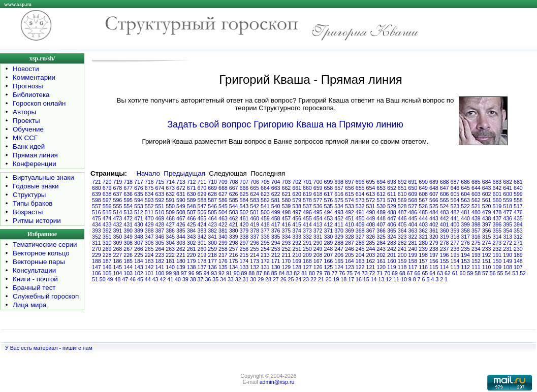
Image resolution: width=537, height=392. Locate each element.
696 (360, 182)
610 (402, 194)
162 (371, 261)
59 (470, 273)
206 (339, 255)
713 (181, 182)
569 (402, 200)
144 (128, 267)
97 (184, 273)
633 (160, 194)
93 (214, 273)
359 (455, 231)
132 (255, 267)
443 (434, 218)
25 (291, 279)
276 (465, 243)
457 (287, 218)
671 (192, 188)
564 (455, 200)
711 (202, 182)
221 (181, 255)
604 (465, 194)
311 (97, 243)
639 (97, 194)
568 (413, 200)
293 (287, 243)
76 (342, 273)
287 (350, 243)
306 (149, 243)
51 (95, 279)
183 (149, 261)
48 (117, 279)
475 (97, 218)
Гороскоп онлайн (39, 103)
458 (276, 218)
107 (518, 267)
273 (497, 243)
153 (465, 261)
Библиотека (31, 95)
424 (202, 224)
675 (149, 188)
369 (350, 231)
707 (244, 182)
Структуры (29, 195)
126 (318, 267)
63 (440, 273)
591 (170, 200)
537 (307, 206)
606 (445, 194)
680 (97, 188)
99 (169, 273)
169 (297, 261)
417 (276, 224)
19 (336, 279)
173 (255, 261)
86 (267, 273)
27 (276, 279)
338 (244, 237)
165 (339, 261)
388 (149, 231)
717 (139, 182)
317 (465, 237)
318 (455, 237)
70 (387, 273)
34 (223, 279)
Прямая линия (35, 155)
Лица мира (29, 305)
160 (392, 261)
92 (222, 273)
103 (128, 273)
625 (244, 194)
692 (402, 182)
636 (128, 194)
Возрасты (28, 212)
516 (97, 212)
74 (357, 273)
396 (497, 224)
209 (307, 255)
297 (244, 243)
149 (508, 261)
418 (265, 224)
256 (244, 249)
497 (297, 212)
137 (202, 267)
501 (255, 212)
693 (392, 182)
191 (497, 255)
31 (246, 279)
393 (97, 231)
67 (410, 273)
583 (255, 200)
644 (476, 188)
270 (97, 249)
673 (170, 188)
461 (244, 218)
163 (360, 261)
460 (255, 218)
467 (181, 218)
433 (107, 224)
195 (455, 255)
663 (276, 188)
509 (170, 212)
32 (238, 279)
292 (297, 243)
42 (163, 279)
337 (255, 237)
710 (212, 182)
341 (212, 237)
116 (423, 267)
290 (318, 243)
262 (181, 249)
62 (448, 273)
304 (170, 243)
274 (487, 243)
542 (255, 206)
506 (202, 212)
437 (497, 218)
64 (432, 273)
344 (181, 237)
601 (497, 194)
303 (181, 243)
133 (244, 267)
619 (307, 194)
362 (423, 231)
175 (234, 261)
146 (107, 267)
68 (402, 273)
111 (476, 267)
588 (202, 200)
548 (192, 206)
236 (455, 249)
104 (118, 273)
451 (350, 218)
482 (455, 212)
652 (392, 188)
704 (276, 182)
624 (255, 194)
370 (339, 231)
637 (118, 194)
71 (380, 273)
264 (160, 249)
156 (434, 261)
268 (118, 249)
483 (445, 212)
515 (107, 212)
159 (402, 261)
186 (118, 261)
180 (181, 261)
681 (518, 182)
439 (476, 218)
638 (107, 194)
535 (329, 206)
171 (276, 261)
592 (160, 200)
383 (202, 231)
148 (518, 261)
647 (445, 188)
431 (128, 224)
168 (307, 261)
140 (170, 267)
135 (223, 267)
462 (234, 218)
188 (97, 261)
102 (139, 273)
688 (445, 182)
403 (423, 224)
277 (455, 243)
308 (128, 243)
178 (202, 261)
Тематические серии (45, 244)
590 (181, 200)
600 (508, 194)
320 (434, 237)
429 (149, 224)
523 (455, 206)
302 (192, 243)
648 (434, 188)
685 (476, 182)
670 (202, 188)
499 (276, 212)
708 (234, 182)
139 (181, 267)
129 (287, 267)
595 (128, 200)
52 (523, 273)
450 (360, 218)
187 (107, 261)
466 (192, 218)
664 (265, 188)
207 (329, 255)
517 (518, 206)
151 (487, 261)
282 (402, 243)
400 (455, 224)
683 (497, 182)
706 (255, 182)
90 (237, 273)
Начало (148, 173)
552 (149, 206)
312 (518, 237)
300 (212, 243)
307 (139, 243)
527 (413, 206)
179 (192, 261)
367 (371, 231)
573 (360, 200)
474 (107, 218)
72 (372, 273)
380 (234, 231)
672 (181, 188)
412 (329, 224)
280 (423, 243)
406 (392, 224)
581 (276, 200)
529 (392, 206)
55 (500, 273)
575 (339, 200)
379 (244, 231)
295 (265, 243)
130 (276, 267)
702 (297, 182)
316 (476, 237)
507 (192, 212)
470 (149, 218)
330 (329, 237)
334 (287, 237)
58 (478, 273)
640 (518, 188)
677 (128, 188)
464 (212, 218)
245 (360, 249)
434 (97, 224)
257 (234, 249)
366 (381, 231)
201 (392, 255)
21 (321, 279)
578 (307, 200)
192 (487, 255)
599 (518, 194)
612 (381, 194)
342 (202, 237)
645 (465, 188)
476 (518, 212)
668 (223, 188)
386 (170, 231)
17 (351, 279)
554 (128, 206)
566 (434, 200)
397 (487, 224)
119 (392, 267)
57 (485, 273)
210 (297, 255)
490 (371, 212)
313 (508, 237)
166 (329, 261)
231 (508, 249)
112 (465, 267)
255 (255, 249)
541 (265, 206)
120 (381, 267)
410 (350, 224)
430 (139, 224)
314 (497, 237)
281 (413, 243)
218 (212, 255)
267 (128, 249)
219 (202, 255)
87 (259, 273)
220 (192, 255)
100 (160, 273)
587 (212, 200)
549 (181, 206)
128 (297, 267)
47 (125, 279)
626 (234, 194)
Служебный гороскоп (46, 296)
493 (339, 212)
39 (185, 279)
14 (374, 279)
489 (381, 212)
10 (404, 279)
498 (287, 212)
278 (445, 243)
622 (276, 194)
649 (423, 188)
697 (350, 182)
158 (413, 261)
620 (297, 194)
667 (234, 188)
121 (371, 267)
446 (402, 218)
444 (423, 218)
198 (423, 255)
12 (389, 279)
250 (307, 249)
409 (360, 224)
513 (128, 212)
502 (244, 212)
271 (518, 243)
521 (476, 206)
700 (318, 182)
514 (118, 212)
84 (282, 273)
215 (244, 255)
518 (508, 206)
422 (223, 224)
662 (287, 188)
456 (297, 218)
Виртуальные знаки (43, 177)
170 (287, 261)
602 (487, 194)
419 (255, 224)
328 (350, 237)
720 (107, 182)
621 (287, 194)
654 (371, 188)
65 (425, 273)
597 (107, 200)
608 (423, 194)
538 (297, 206)
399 (465, 224)
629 (202, 194)
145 (118, 267)
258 (223, 249)
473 (118, 218)
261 (192, 249)
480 (476, 212)
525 (434, 206)
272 (508, 243)
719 (118, 182)
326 (371, 237)
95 (199, 273)
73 (365, 273)
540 (276, 206)
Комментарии (34, 77)
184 (139, 261)
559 (508, 200)
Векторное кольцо (41, 253)
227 (118, 255)
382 (212, 231)
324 (392, 237)
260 (202, 249)
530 (381, 206)
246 (350, 249)
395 (508, 224)
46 (133, 279)
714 (170, 182)
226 (128, 255)
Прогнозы (28, 86)
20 (329, 279)
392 (107, 231)
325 (381, 237)
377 (265, 231)
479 (487, 212)
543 (244, 206)
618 (318, 194)
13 (381, 279)
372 (318, 231)
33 (231, 279)
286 (360, 243)
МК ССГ (25, 138)
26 (283, 279)
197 (434, 255)
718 (128, 182)
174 (244, 261)
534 (339, 206)
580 (287, 200)
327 (360, 237)
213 (265, 255)
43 (155, 279)
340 (223, 237)
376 (276, 231)
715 (160, 182)
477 (508, 212)
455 (307, 218)
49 (110, 279)
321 (423, 237)
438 (487, 218)
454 (318, 218)
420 (244, 224)
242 (392, 249)
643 (487, 188)
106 (97, 273)
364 (402, 231)
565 (445, 200)
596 (118, 200)
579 (297, 200)
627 (223, 194)
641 (508, 188)
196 (445, 255)
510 (160, 212)
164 (350, 261)
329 (339, 237)
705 (265, 182)
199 (413, 255)
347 (149, 237)
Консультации (34, 270)
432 (118, 224)
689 (434, 182)
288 (339, 243)
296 (255, 243)
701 (307, 182)
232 (497, 249)
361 (434, 231)
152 (476, 261)
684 (487, 182)
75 (350, 273)
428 (160, 224)
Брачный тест (34, 288)
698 (339, 182)
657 (339, 188)
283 (392, 243)
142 (149, 267)
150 (497, 261)
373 (307, 231)
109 (497, 267)
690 (423, 182)
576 (329, 200)
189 (518, 255)
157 (423, 261)
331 (318, 237)
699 (329, 182)
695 (371, 182)
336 (265, 237)
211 (287, 255)
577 (318, 200)
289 (329, 243)
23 (306, 279)
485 (423, 212)
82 (297, 273)
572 (371, 200)
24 (298, 279)
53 (515, 273)
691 (413, 182)
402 (434, 224)
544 (234, 206)
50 (103, 279)
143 (139, 267)
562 (476, 200)
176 (223, 261)
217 (223, 255)
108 (508, 267)
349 (128, 237)
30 (253, 279)
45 (140, 279)
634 (149, 194)
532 (360, 206)
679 (107, 188)
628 (212, 194)
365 (392, 231)
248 (329, 249)
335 (276, 237)
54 (508, 273)
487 (402, 212)
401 (445, 224)
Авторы (24, 112)
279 (434, 243)
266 (139, 249)
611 (392, 194)
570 (392, 200)
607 (434, 194)
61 (455, 273)
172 (265, 261)
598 (97, 200)
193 (476, 255)
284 (381, 243)
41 (170, 279)
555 (118, 206)
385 (181, 231)
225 (139, 255)
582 (265, 200)
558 (518, 200)
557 (97, 206)
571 (381, 200)
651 (402, 188)
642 (497, 188)
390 (128, 231)
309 (118, 243)
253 (276, 249)
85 (274, 273)
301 (202, 243)
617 (329, 194)
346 (160, 237)
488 (392, 212)
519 (497, 206)
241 (402, 249)
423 (212, 224)
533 (350, 206)
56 (493, 273)
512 (139, 212)
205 (350, 255)
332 (307, 237)
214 (255, 255)
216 (234, 255)
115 (434, 267)
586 (223, 200)
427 (170, 224)
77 (334, 273)
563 (465, 200)
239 (423, 249)
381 (223, 231)
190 (508, 255)
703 (287, 182)
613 (371, 194)
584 (244, 200)
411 (339, 224)
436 (508, 218)
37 (201, 279)
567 (423, 200)
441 (455, 218)
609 (413, 194)
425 (192, 224)
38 (193, 279)
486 (413, 212)
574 (350, 200)
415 (297, 224)
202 (381, 255)
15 (366, 279)
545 (223, 206)
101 (149, 273)
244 (371, 249)
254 (265, 249)
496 (307, 212)
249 (318, 249)
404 (413, 224)
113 (455, 267)
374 (297, 231)
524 (445, 206)
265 (149, 249)
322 (413, 237)
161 (381, 261)
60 (463, 273)
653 (381, 188)
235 (465, 249)
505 (212, 212)
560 (497, 200)
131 (265, 267)
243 (381, 249)
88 (251, 273)
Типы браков (33, 203)
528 (402, 206)
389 (139, 231)
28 (268, 279)
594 (139, 200)
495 (318, 212)
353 (518, 231)
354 (508, 231)
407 (381, 224)
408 (371, 224)
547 (202, 206)
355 (497, 231)
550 (170, 206)
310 (107, 243)
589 (192, 200)
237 (445, 249)
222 (170, 255)
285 (371, 243)
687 (455, 182)
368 (360, 231)
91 (229, 273)
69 (395, 273)
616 (339, 194)
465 (202, 218)
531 (371, 206)
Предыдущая (184, 173)
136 (212, 267)
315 (487, 237)
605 (455, 194)
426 (181, 224)
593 (149, 200)
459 (265, 218)
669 (212, 188)
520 (487, 206)
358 (465, 231)
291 (307, 243)
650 (413, 188)
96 (192, 273)
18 (343, 279)
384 (192, 231)
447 (392, 218)
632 (170, 194)
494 (329, 212)
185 (128, 261)
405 (402, 224)
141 (160, 267)
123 (350, 267)
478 (497, 212)
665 (255, 188)
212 (276, 255)
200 (402, 255)
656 (350, 188)
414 (307, 224)
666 (244, 188)
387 (160, 231)
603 (476, 194)
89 (244, 273)
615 (350, 194)
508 (181, 212)
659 (318, 188)
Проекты (26, 121)
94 (206, 273)
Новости (26, 69)
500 (265, 212)
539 (287, 206)
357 (476, 231)
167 (318, 261)
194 (465, 255)
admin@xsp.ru (277, 382)
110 (487, 267)
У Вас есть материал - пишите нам (49, 348)
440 (465, 218)
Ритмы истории (37, 221)
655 (360, 188)
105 (107, 273)
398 (476, 224)
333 (297, 237)
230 (518, 249)
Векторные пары (39, 262)
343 (192, 237)
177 (212, 261)
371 (329, 231)
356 (487, 231)
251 (297, 249)
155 (445, 261)
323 (402, 237)
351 (107, 237)
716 (149, 182)
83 (290, 273)
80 (312, 273)
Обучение (28, 129)
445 (413, 218)
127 (307, 267)
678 (118, 188)
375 (287, 231)
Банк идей (29, 146)
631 (181, 194)
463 (223, 218)
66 (418, 273)
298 (234, 243)
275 (476, 243)
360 (445, 231)
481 (465, 212)
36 (208, 279)
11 (396, 279)
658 (329, 188)
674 (160, 188)
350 (118, 237)
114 (445, 267)
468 (170, 218)
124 (339, 267)
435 (518, 218)
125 (329, 267)
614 (360, 194)
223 (160, 255)
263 (170, 249)
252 (287, 249)
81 (304, 273)
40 (178, 279)
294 (276, 243)
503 (234, 212)
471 (139, 218)
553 (139, 206)
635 (139, 194)
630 (192, 194)
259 (212, 249)
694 (381, 182)
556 (107, 206)
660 (307, 188)
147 (97, 267)
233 (487, 249)
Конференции (35, 164)
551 (160, 206)
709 (223, 182)
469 (160, 218)
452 (339, 218)
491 (360, 212)
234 (476, 249)
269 (107, 249)
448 (381, 218)
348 (139, 237)
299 (223, 243)
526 (423, 206)
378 (255, 231)
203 (371, 255)
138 (192, 267)
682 (508, 182)
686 (465, 182)
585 (234, 200)
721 (97, 182)
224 (149, 255)
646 (455, 188)
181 (170, 261)
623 (265, 194)
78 (327, 273)
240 (413, 249)
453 (329, 218)
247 (339, 249)
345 (170, 237)
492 (350, 212)
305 (160, 243)
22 (313, 279)
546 (212, 206)
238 (434, 249)
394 (518, 224)
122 (360, 267)
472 (128, 218)
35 (215, 279)
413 (318, 224)
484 (434, 212)
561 (487, 200)
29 (261, 279)
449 (371, 218)
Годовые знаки (36, 186)
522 (465, 206)
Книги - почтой (35, 279)
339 (234, 237)
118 (402, 267)
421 (234, 224)
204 (360, 255)
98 (176, 273)
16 (359, 279)
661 (297, 188)
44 (148, 279)
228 (107, 255)
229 (97, 255)
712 (192, 182)
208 (318, 255)
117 (413, 267)
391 (118, 231)
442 (445, 218)
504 (223, 212)
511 (149, 212)
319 (445, 237)
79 (320, 273)
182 (160, 261)
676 (139, 188)
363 (413, 231)
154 (455, 261)
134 (234, 267)
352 (97, 237)
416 (287, 224)
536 (318, 206)
